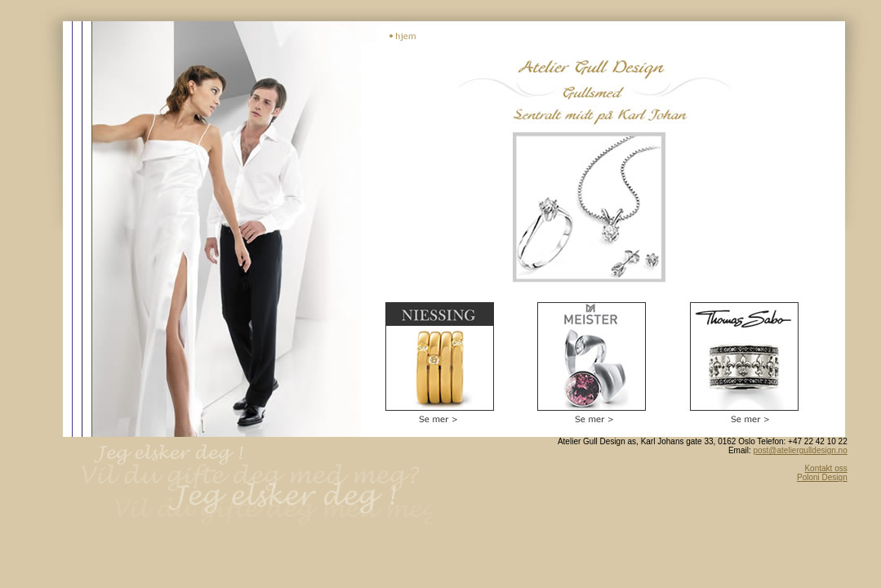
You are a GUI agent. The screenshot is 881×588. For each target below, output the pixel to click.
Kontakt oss (825, 468)
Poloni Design (822, 477)
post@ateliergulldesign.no (800, 450)
